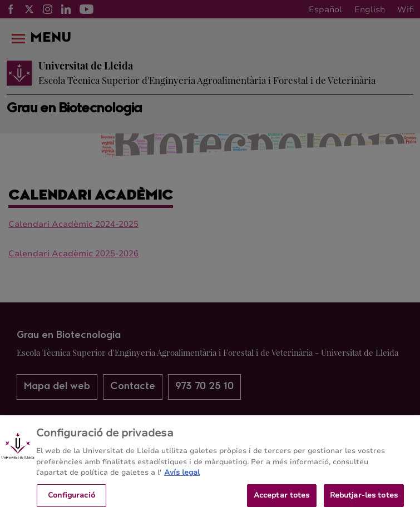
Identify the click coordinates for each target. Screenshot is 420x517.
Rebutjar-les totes (364, 504)
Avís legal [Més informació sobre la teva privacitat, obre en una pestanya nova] (182, 481)
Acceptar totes (282, 504)
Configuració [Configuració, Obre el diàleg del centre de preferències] (71, 504)
